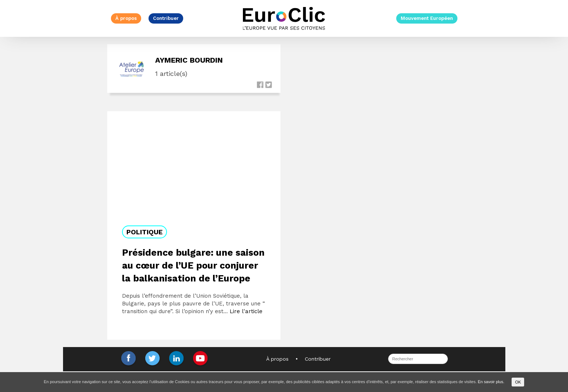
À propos (126, 18)
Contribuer (166, 18)
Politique (144, 232)
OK (518, 382)
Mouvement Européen (427, 18)
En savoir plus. (491, 382)
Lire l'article (246, 311)
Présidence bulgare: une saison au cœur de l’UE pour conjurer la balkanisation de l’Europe (193, 265)
